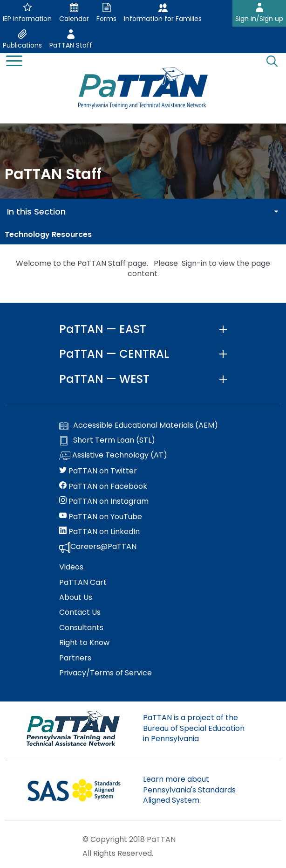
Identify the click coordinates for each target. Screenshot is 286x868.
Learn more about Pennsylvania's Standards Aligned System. (189, 790)
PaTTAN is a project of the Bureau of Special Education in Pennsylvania (194, 728)
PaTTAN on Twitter (98, 471)
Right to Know (84, 643)
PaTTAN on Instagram (104, 501)
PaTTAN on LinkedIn (99, 532)
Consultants (81, 628)
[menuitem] (143, 235)
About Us (76, 597)
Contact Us (80, 612)
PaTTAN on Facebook (103, 486)
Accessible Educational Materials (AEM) (139, 425)
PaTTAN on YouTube (101, 517)
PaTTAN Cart (83, 583)
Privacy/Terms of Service (106, 673)
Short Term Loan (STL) (107, 440)
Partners (75, 658)
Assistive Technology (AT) (113, 456)
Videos (71, 567)
